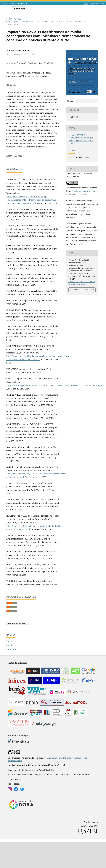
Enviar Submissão (18, 650)
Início (9, 19)
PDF (72, 101)
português (11, 676)
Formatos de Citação (81, 290)
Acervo (18, 19)
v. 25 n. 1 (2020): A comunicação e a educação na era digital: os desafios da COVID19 (48, 22)
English (10, 667)
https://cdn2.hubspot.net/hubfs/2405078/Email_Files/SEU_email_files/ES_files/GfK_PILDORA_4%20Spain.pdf (54, 412)
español (10, 672)
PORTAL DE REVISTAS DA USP (14, 4)
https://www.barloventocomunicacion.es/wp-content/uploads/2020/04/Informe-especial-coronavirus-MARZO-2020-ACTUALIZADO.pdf (31, 226)
